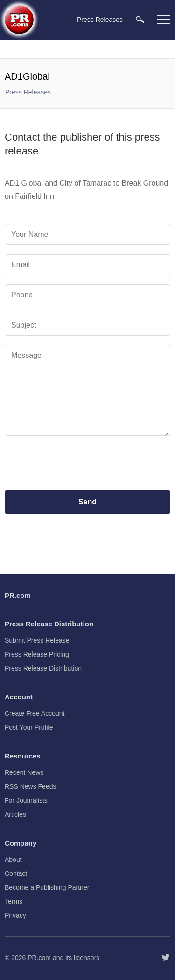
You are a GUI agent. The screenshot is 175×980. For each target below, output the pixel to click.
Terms (14, 901)
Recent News (24, 772)
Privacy (15, 915)
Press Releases (28, 92)
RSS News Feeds (30, 786)
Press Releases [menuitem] (100, 20)
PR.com (39, 958)
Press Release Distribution (43, 668)
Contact (16, 873)
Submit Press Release (37, 640)
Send (87, 502)
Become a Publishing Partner (47, 887)
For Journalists (26, 800)
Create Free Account (35, 713)
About (13, 859)
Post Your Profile (29, 727)
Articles (15, 814)
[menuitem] (140, 19)
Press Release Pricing (37, 654)
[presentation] (88, 463)
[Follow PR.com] (166, 958)
